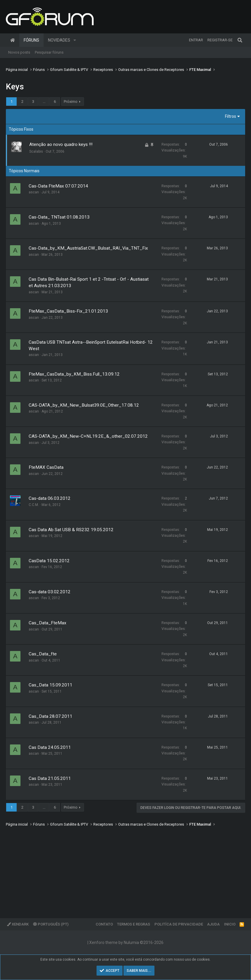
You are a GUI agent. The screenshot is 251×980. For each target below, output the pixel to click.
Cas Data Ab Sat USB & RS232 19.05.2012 (71, 530)
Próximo (71, 102)
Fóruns (31, 40)
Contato (104, 924)
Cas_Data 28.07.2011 (50, 716)
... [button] (44, 102)
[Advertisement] (125, 868)
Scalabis (36, 151)
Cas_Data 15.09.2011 (50, 685)
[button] (75, 40)
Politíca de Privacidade (179, 924)
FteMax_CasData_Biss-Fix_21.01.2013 (68, 311)
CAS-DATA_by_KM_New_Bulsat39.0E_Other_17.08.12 (84, 405)
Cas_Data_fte (43, 654)
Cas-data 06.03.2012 (50, 498)
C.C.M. (34, 505)
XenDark (18, 924)
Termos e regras (134, 924)
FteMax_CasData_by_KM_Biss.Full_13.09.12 (74, 374)
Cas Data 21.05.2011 (50, 778)
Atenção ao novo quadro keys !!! (61, 144)
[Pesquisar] (240, 40)
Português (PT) (51, 924)
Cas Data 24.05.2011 (50, 747)
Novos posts (19, 52)
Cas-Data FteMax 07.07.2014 (58, 186)
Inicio (230, 924)
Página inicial (13, 40)
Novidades (59, 40)
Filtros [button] (231, 116)
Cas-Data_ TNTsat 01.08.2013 (59, 217)
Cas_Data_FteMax (48, 623)
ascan (34, 192)
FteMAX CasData (46, 467)
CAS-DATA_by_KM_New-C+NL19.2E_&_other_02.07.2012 (88, 436)
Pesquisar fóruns (49, 52)
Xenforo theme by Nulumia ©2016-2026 (126, 942)
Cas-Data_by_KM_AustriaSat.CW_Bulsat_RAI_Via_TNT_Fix (88, 248)
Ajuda (213, 924)
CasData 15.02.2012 (49, 561)
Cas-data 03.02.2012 (50, 592)
